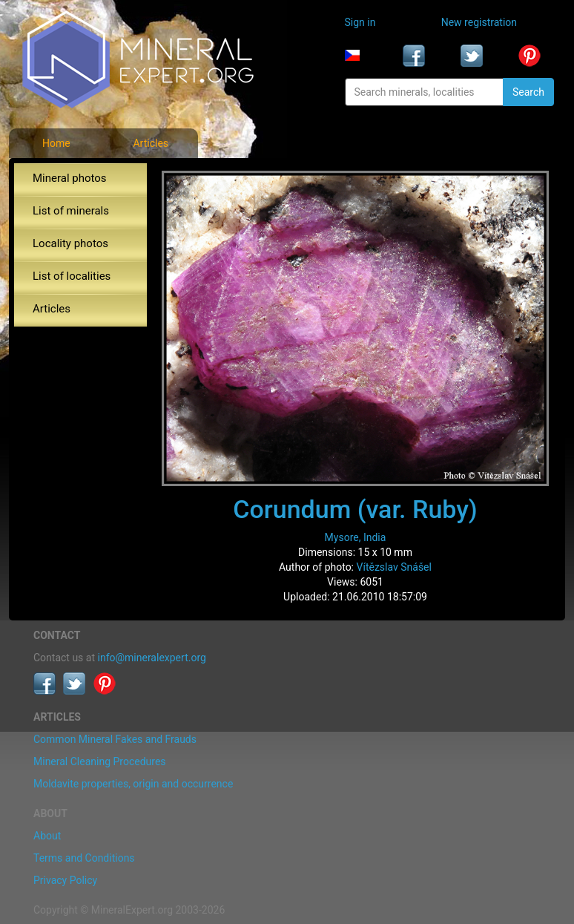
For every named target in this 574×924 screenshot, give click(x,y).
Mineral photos (70, 178)
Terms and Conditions (84, 858)
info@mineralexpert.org (152, 658)
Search (528, 92)
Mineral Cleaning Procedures (100, 761)
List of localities (72, 276)
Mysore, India (356, 537)
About (47, 836)
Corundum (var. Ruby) (355, 509)
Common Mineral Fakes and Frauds (115, 739)
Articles (151, 143)
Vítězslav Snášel (394, 567)
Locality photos (70, 243)
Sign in (360, 22)
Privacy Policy (65, 880)
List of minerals (71, 211)
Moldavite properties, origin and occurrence (133, 784)
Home (56, 143)
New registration (479, 22)
